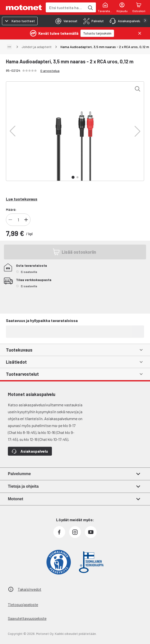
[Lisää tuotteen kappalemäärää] (26, 220)
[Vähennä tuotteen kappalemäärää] (10, 220)
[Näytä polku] (9, 47)
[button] (13, 131)
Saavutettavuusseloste (27, 618)
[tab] (65, 21)
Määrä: (11, 209)
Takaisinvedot (30, 589)
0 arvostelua (50, 71)
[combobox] (65, 8)
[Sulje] (140, 33)
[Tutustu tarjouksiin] (97, 33)
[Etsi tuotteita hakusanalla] (90, 7)
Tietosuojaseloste (23, 604)
